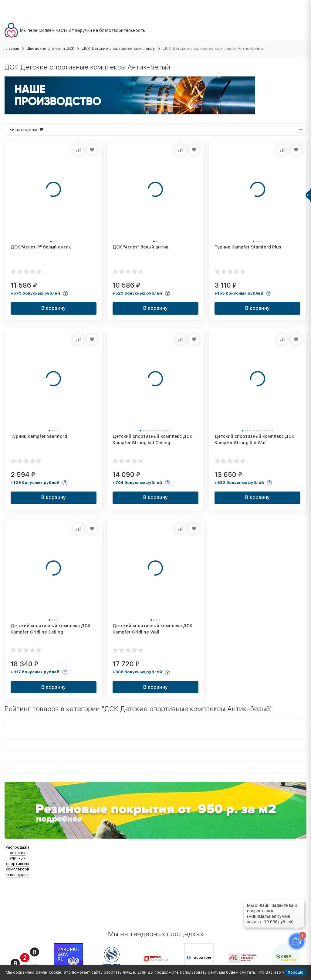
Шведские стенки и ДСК (51, 48)
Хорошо (296, 972)
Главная (12, 48)
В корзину (54, 308)
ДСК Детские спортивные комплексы (119, 48)
